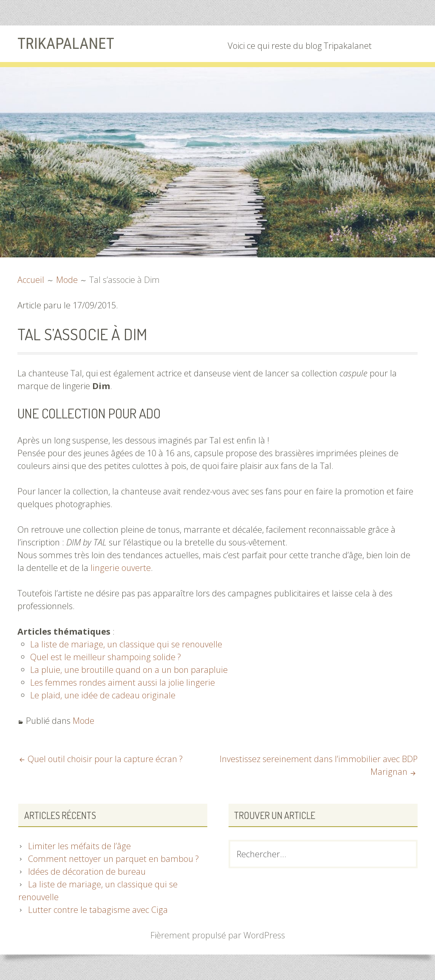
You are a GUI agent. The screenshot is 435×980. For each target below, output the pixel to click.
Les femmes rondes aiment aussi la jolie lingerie (121, 682)
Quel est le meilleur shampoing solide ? (105, 657)
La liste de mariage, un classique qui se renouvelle (125, 644)
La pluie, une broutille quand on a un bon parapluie (128, 670)
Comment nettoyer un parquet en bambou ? (114, 859)
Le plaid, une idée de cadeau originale (102, 695)
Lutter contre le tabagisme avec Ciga (97, 910)
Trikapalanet (67, 43)
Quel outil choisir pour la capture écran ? (105, 759)
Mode (83, 721)
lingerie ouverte (120, 568)
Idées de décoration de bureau (87, 871)
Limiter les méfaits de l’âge (79, 846)
